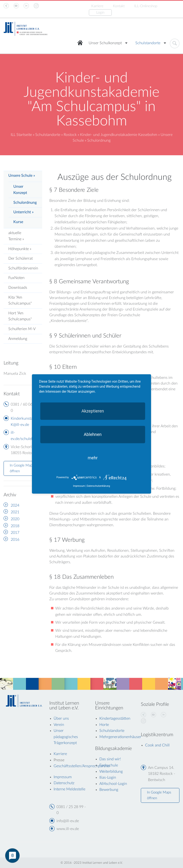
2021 (15, 512)
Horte (104, 725)
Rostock (70, 135)
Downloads (18, 288)
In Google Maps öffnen (22, 468)
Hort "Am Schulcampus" (20, 316)
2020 (15, 519)
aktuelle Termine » (16, 236)
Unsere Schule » (22, 176)
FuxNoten (16, 278)
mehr (93, 458)
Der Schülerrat (20, 258)
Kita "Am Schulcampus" (20, 300)
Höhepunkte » (20, 249)
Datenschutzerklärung (98, 486)
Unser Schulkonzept (105, 43)
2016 (15, 540)
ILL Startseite (21, 135)
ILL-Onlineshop (146, 6)
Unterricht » (23, 212)
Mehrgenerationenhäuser (120, 737)
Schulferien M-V (22, 329)
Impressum (79, 486)
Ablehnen (93, 434)
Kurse (18, 222)
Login (100, 13)
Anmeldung (18, 339)
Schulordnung (25, 203)
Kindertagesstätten (115, 718)
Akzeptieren (93, 411)
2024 (15, 505)
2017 (15, 533)
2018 (15, 526)
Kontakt (119, 6)
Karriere (97, 6)
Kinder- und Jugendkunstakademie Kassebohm (119, 135)
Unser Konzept (20, 190)
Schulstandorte (148, 43)
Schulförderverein (23, 268)
